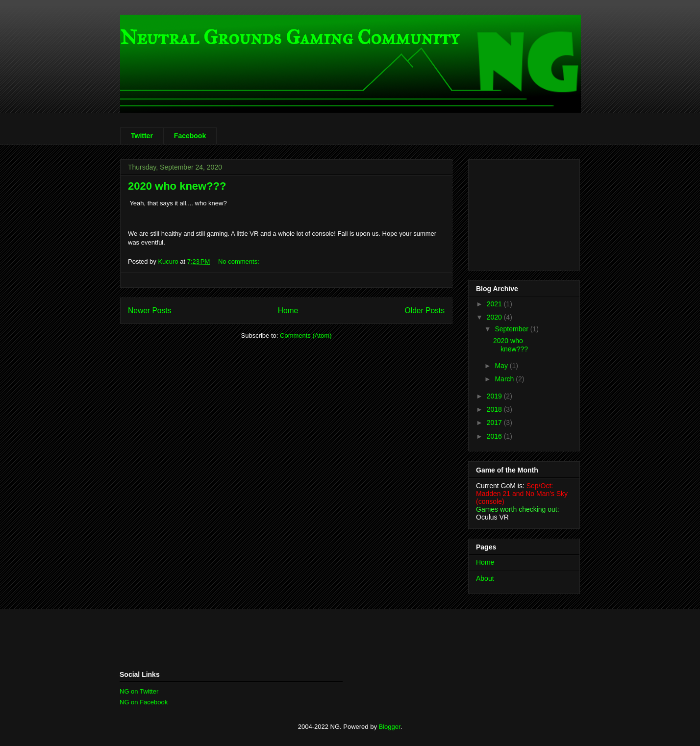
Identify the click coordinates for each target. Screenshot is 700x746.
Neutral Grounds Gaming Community (289, 37)
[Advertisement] (525, 212)
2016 (495, 436)
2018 (495, 409)
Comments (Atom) (306, 336)
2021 (495, 304)
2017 (495, 423)
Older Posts (425, 311)
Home (288, 311)
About (485, 578)
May (502, 366)
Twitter (142, 136)
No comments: (239, 261)
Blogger (390, 727)
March (505, 379)
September (512, 329)
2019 (495, 396)
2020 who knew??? (177, 186)
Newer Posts (150, 311)
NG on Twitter (139, 691)
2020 (495, 317)
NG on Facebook (144, 702)
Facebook (190, 136)
